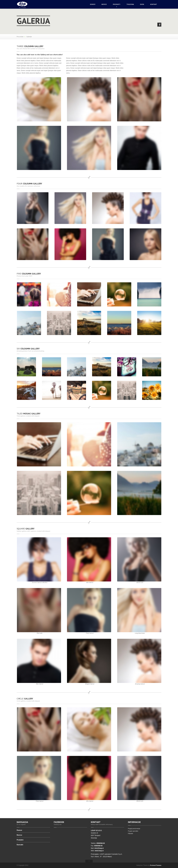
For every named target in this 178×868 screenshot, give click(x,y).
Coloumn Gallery (30, 46)
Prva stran (20, 37)
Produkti (117, 4)
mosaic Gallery (29, 414)
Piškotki (130, 833)
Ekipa (142, 4)
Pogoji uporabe (133, 831)
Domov (93, 4)
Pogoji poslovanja (134, 828)
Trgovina (130, 4)
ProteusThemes (156, 865)
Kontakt (154, 4)
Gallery (26, 529)
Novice (104, 4)
